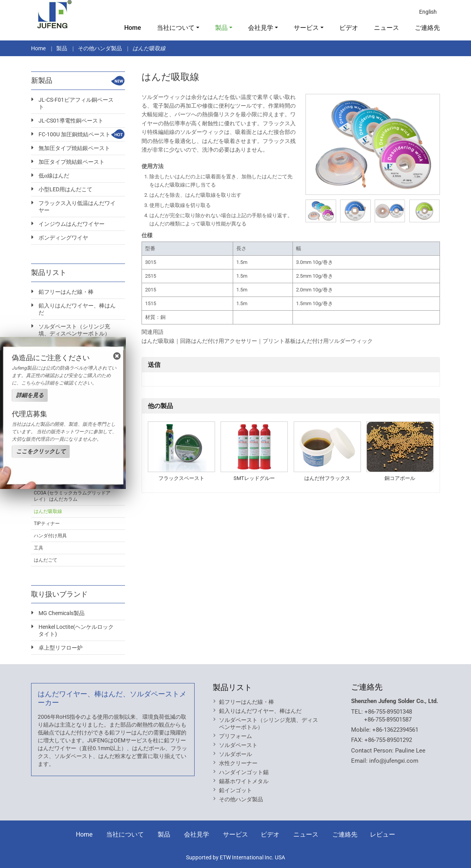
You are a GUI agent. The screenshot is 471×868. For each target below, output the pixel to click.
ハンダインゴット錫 (244, 772)
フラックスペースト (181, 478)
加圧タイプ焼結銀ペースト (72, 162)
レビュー (383, 834)
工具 (39, 548)
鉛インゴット (235, 790)
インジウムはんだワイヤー (72, 224)
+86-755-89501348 (388, 712)
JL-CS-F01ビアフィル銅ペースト (76, 103)
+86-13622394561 (395, 730)
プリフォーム (235, 736)
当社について (125, 834)
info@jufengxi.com (394, 761)
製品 (62, 48)
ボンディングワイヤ (63, 238)
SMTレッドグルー (254, 478)
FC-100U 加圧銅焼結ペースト (75, 134)
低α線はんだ (54, 176)
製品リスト (232, 687)
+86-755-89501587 (388, 720)
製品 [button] (221, 28)
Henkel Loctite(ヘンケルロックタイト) (76, 630)
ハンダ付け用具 (50, 536)
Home (133, 28)
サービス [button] (306, 28)
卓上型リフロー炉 (61, 648)
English (428, 12)
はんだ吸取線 (48, 511)
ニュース (386, 28)
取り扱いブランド (59, 594)
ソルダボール (235, 754)
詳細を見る (30, 395)
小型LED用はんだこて (65, 189)
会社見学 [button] (261, 28)
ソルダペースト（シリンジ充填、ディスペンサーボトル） (74, 330)
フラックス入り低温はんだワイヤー (77, 207)
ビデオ (349, 28)
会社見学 (197, 834)
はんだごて (46, 560)
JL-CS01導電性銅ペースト (71, 121)
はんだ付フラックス (327, 478)
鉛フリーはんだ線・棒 (66, 292)
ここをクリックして (41, 451)
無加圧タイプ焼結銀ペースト (74, 148)
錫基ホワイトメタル (244, 781)
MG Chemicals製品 (62, 613)
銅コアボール (400, 478)
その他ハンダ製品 (100, 48)
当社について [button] (176, 28)
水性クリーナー (238, 763)
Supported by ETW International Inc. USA (235, 857)
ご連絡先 (427, 28)
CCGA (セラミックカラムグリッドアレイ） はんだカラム (72, 496)
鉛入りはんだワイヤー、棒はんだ (77, 309)
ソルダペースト (238, 745)
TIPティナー (47, 524)
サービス (235, 834)
